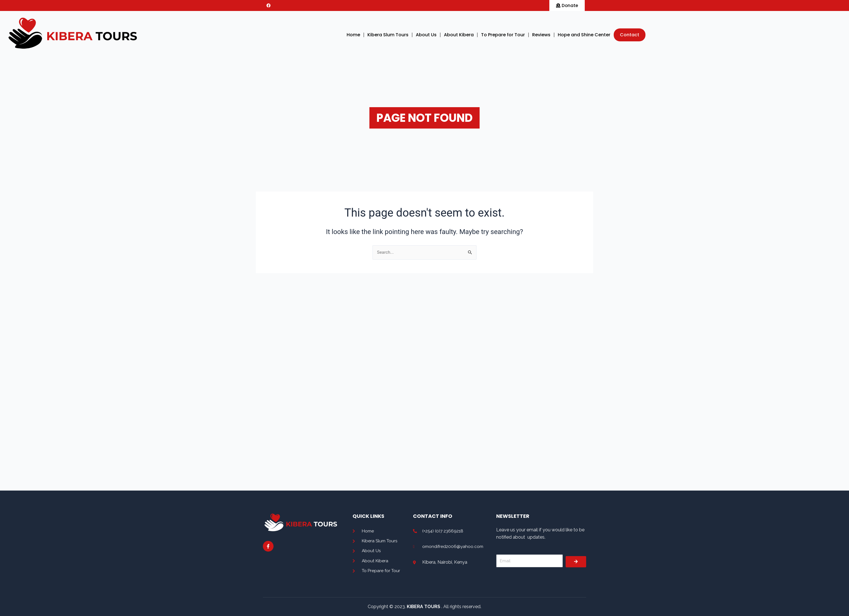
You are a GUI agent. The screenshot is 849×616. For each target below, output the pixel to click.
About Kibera (459, 35)
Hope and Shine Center (584, 35)
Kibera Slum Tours (388, 35)
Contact (630, 35)
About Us (426, 35)
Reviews (541, 35)
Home (353, 35)
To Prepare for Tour (503, 35)
